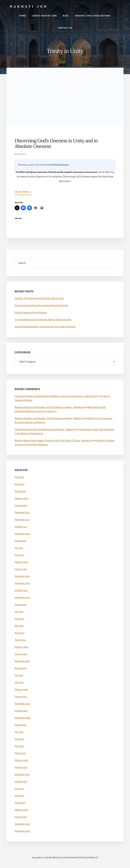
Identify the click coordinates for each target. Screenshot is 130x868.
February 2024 (21, 647)
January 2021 (21, 817)
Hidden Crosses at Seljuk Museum (31, 313)
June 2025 (19, 555)
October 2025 (21, 527)
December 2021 (22, 774)
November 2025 (22, 520)
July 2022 (19, 732)
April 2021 (19, 796)
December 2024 (22, 576)
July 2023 (19, 675)
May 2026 (19, 477)
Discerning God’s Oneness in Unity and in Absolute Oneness (56, 143)
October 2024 (21, 590)
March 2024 (20, 640)
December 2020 (22, 824)
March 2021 (20, 803)
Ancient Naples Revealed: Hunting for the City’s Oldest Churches (45, 327)
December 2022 (22, 704)
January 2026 (21, 505)
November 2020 (22, 831)
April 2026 (20, 484)
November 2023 (22, 661)
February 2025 (21, 562)
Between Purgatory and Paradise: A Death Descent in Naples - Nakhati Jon (50, 407)
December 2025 (22, 513)
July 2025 (19, 548)
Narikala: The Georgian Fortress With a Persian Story (39, 298)
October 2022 (21, 711)
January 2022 (21, 767)
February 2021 (21, 810)
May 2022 (19, 746)
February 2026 (21, 498)
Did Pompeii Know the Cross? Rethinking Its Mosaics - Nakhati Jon (46, 429)
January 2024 (21, 654)
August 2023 (21, 668)
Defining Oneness (60, 165)
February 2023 (21, 690)
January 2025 (21, 569)
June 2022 (19, 739)
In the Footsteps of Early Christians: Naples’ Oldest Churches (43, 320)
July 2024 (19, 612)
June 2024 (19, 619)
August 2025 (21, 541)
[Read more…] (23, 193)
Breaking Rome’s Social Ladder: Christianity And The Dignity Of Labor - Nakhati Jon (54, 441)
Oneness (20, 154)
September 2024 (23, 597)
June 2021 (19, 789)
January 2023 (21, 697)
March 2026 (20, 491)
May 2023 (19, 682)
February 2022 (21, 760)
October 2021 (21, 782)
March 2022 (20, 753)
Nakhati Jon (29, 6)
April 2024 (20, 633)
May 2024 (19, 626)
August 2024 (21, 605)
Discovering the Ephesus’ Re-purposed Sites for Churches (41, 305)
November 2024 (22, 583)
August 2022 (21, 725)
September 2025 (22, 534)
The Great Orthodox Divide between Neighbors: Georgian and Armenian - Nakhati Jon (55, 396)
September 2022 (23, 718)
